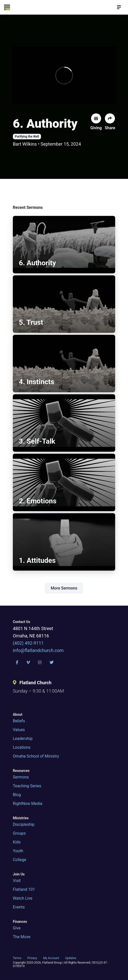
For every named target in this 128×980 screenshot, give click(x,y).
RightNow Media (28, 804)
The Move (22, 937)
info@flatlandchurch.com (38, 650)
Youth (18, 851)
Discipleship (24, 824)
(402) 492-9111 (28, 643)
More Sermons (64, 588)
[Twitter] (52, 662)
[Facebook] (17, 662)
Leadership (23, 739)
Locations (22, 747)
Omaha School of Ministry (36, 756)
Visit (17, 881)
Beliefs (19, 721)
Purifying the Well (27, 137)
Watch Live (23, 898)
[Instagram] (40, 662)
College (19, 860)
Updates (71, 958)
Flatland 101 (24, 889)
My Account (51, 958)
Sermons (21, 777)
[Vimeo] (28, 662)
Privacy (32, 958)
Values (19, 730)
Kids (17, 842)
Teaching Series (27, 786)
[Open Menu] (119, 7)
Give (17, 928)
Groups (19, 833)
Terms (17, 958)
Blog (17, 795)
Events (19, 907)
